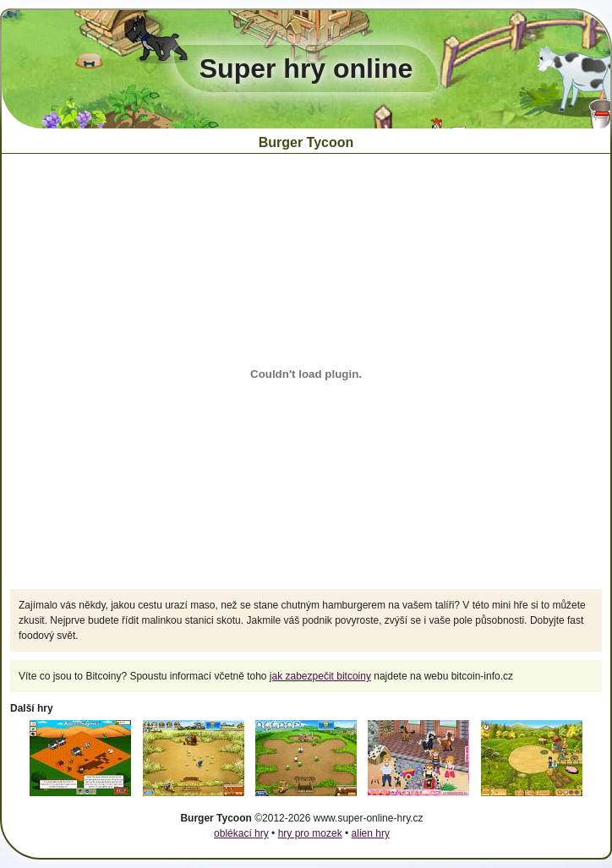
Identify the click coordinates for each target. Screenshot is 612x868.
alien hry (371, 833)
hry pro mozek (310, 833)
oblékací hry (241, 833)
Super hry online (306, 68)
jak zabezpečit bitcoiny (320, 676)
